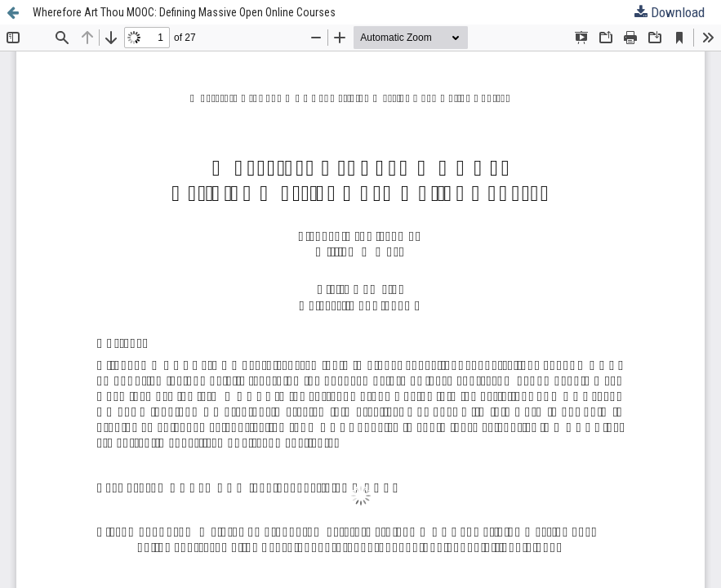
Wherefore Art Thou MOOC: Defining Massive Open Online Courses (184, 12)
